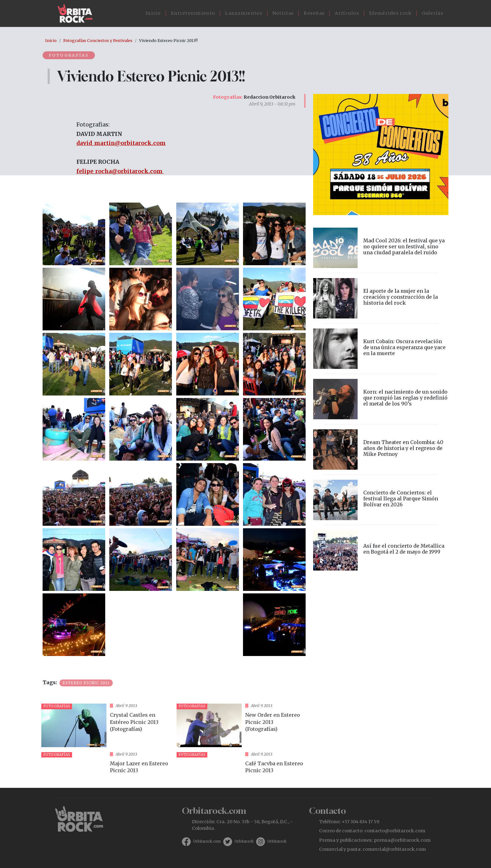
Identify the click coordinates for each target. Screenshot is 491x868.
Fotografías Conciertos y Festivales (98, 40)
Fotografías (69, 55)
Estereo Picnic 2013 (86, 683)
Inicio (153, 13)
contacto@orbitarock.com (395, 831)
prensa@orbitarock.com (402, 840)
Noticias (283, 13)
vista (106, 725)
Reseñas (314, 13)
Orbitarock (244, 841)
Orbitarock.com (207, 841)
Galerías (433, 13)
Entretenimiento (193, 13)
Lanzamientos (244, 13)
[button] (74, 234)
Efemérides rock (390, 13)
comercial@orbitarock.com (394, 849)
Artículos (347, 13)
